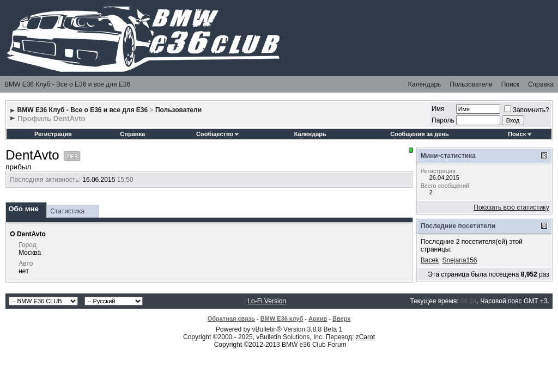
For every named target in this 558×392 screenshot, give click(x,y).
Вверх (341, 318)
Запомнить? (527, 110)
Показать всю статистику (511, 207)
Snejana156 (459, 260)
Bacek (430, 260)
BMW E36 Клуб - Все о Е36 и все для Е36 (67, 84)
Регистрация (53, 134)
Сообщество (217, 134)
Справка (541, 84)
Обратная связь (231, 318)
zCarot (365, 337)
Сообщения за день (419, 134)
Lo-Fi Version (267, 301)
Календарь (425, 84)
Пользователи (471, 84)
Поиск (510, 84)
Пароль (443, 120)
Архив (318, 318)
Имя (438, 109)
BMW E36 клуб (282, 318)
